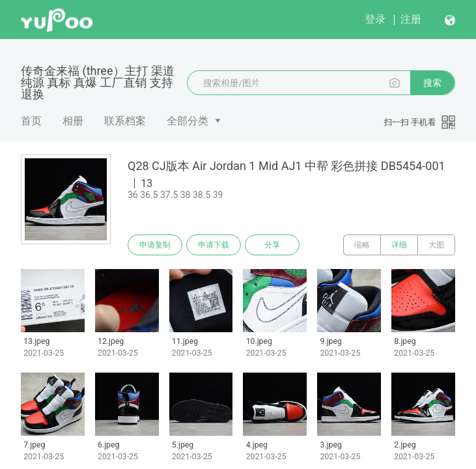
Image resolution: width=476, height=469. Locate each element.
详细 (399, 245)
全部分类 (188, 121)
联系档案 (125, 121)
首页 (31, 121)
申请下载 (214, 245)
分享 (272, 245)
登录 (375, 19)
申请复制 (155, 245)
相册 (73, 121)
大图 (436, 245)
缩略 (362, 245)
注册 (411, 19)
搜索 (432, 83)
